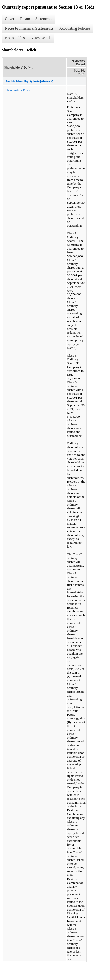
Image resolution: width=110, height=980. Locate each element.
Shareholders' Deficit (18, 90)
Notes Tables (15, 38)
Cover (10, 19)
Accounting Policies (75, 28)
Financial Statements (36, 19)
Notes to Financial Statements (29, 28)
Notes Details (41, 38)
